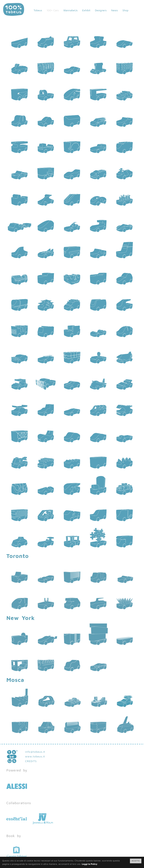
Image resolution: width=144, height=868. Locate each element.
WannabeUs (70, 10)
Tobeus (38, 10)
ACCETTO (136, 861)
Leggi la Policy (90, 864)
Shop (125, 10)
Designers (101, 10)
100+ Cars (53, 10)
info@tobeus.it (35, 752)
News (114, 10)
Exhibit (86, 10)
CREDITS (31, 761)
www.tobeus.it (35, 756)
